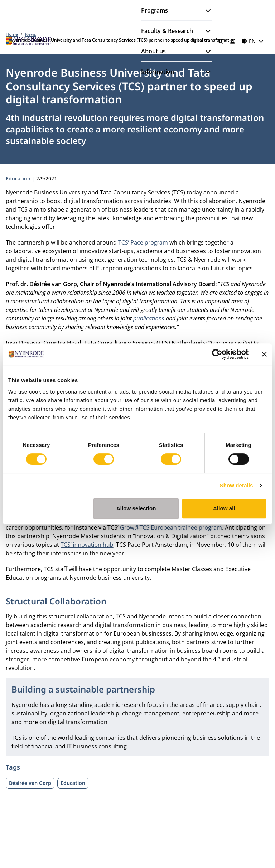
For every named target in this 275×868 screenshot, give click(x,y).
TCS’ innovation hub (87, 545)
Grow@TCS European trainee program (171, 527)
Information (158, 72)
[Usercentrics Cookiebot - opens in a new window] (217, 354)
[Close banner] (264, 354)
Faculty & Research (167, 31)
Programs (155, 10)
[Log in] (232, 41)
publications (149, 318)
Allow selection (136, 508)
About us (153, 51)
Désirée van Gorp (30, 783)
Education (19, 179)
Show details (237, 485)
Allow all (224, 508)
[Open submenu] (205, 10)
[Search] (221, 41)
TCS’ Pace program (143, 242)
